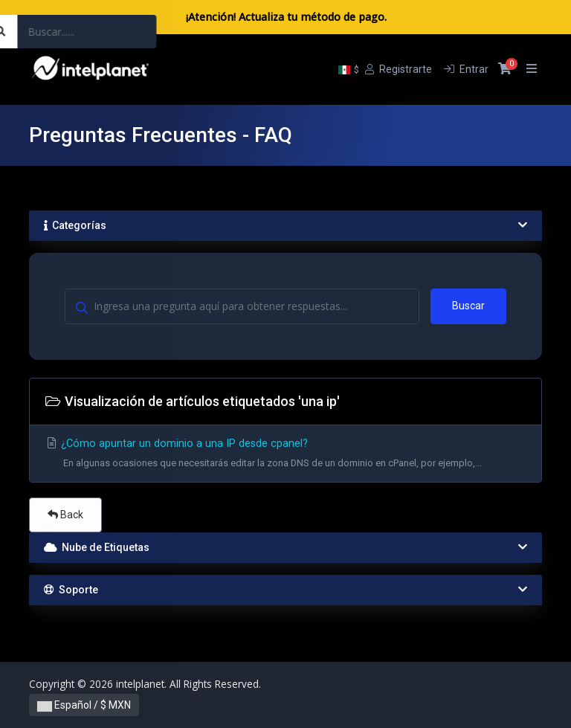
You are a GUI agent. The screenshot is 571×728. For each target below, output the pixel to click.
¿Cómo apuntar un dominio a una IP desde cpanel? (285, 455)
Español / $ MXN (84, 705)
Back (65, 515)
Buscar (468, 306)
